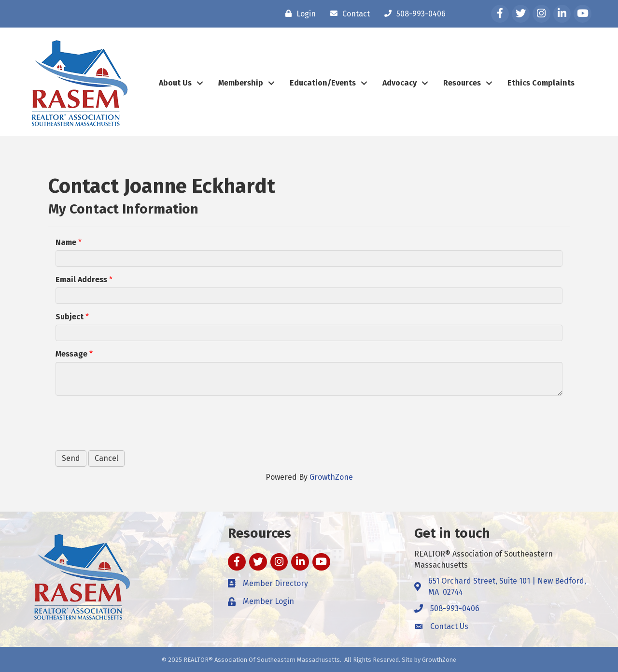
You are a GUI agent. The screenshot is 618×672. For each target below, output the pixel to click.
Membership (241, 83)
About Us (175, 83)
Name (66, 242)
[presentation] (129, 422)
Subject (70, 317)
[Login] (298, 14)
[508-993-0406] (413, 14)
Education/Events (323, 83)
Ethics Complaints (541, 83)
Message (71, 354)
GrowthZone (331, 477)
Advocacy (400, 83)
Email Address (81, 279)
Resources (462, 83)
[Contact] (348, 14)
